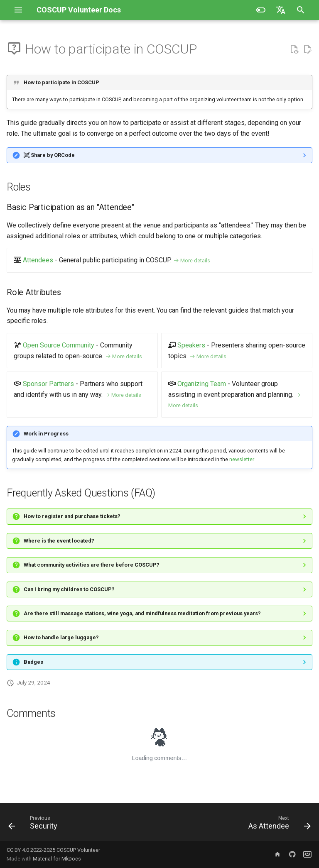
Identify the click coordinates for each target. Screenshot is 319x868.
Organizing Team (202, 384)
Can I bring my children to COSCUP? (69, 589)
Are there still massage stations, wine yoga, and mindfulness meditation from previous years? (142, 613)
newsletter (242, 459)
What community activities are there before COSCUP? (92, 565)
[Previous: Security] (34, 824)
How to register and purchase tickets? (72, 516)
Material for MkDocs (57, 859)
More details (192, 260)
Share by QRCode (49, 155)
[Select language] (281, 10)
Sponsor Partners (48, 384)
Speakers (191, 345)
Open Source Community (59, 345)
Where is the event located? (59, 541)
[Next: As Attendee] (278, 824)
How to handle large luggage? (61, 637)
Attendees (38, 260)
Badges (33, 662)
